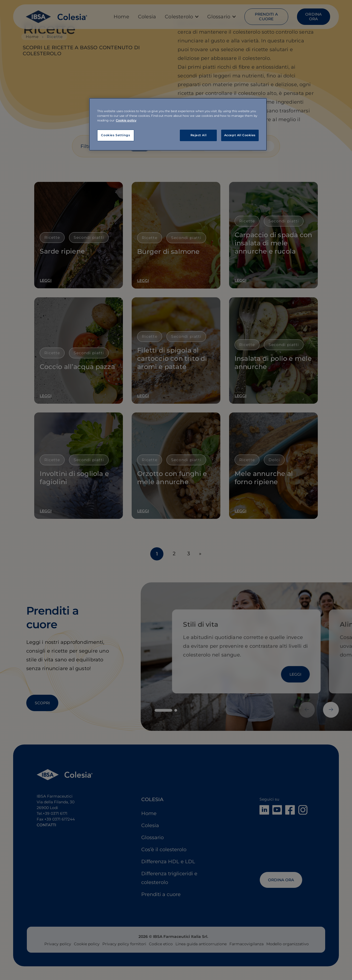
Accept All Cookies (240, 135)
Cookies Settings (116, 135)
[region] (178, 124)
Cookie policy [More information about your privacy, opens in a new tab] (126, 120)
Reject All (199, 135)
